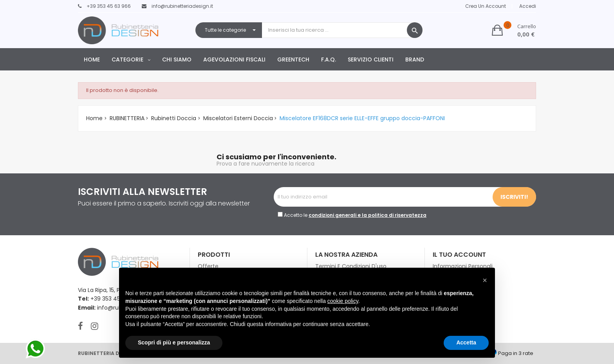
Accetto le (355, 215)
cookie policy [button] (343, 301)
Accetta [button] (466, 342)
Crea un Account (486, 6)
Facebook (80, 326)
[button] (514, 30)
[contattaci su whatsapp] (35, 349)
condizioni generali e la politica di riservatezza (367, 215)
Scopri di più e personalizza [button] (174, 342)
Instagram (95, 326)
